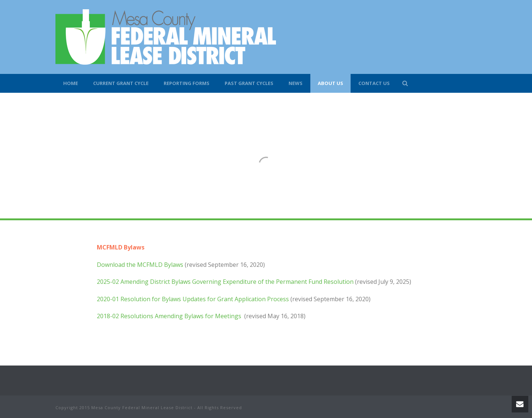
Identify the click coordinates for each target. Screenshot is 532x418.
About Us (330, 83)
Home (71, 83)
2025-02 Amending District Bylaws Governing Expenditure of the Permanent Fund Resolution (225, 282)
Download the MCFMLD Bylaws (140, 265)
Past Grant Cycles (249, 83)
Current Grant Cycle (121, 83)
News (296, 83)
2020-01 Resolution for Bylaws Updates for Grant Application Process (193, 299)
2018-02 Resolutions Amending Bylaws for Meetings (170, 316)
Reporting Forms (187, 83)
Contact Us (374, 83)
